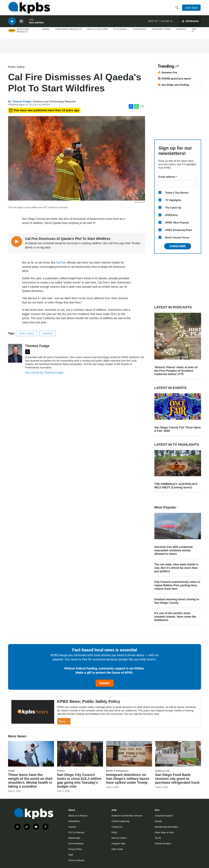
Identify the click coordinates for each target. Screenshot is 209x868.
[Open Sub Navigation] (45, 36)
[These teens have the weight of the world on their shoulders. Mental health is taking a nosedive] (31, 754)
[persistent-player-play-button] (12, 23)
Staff (71, 855)
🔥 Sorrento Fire (167, 72)
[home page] (29, 8)
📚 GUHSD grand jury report (174, 79)
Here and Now (36, 24)
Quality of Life (162, 771)
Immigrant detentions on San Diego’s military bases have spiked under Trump (128, 779)
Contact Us (117, 827)
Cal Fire (61, 263)
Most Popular (166, 507)
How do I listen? (119, 838)
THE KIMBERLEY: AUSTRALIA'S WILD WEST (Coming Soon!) (176, 486)
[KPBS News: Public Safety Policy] (33, 712)
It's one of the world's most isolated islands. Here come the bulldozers (175, 617)
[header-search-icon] (177, 8)
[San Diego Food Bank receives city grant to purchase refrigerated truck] (178, 754)
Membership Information (166, 827)
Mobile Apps (74, 838)
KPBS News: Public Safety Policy (89, 701)
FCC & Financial (76, 832)
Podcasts (140, 31)
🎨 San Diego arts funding (173, 85)
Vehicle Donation (163, 844)
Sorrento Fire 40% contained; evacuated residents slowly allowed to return (174, 550)
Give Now (192, 8)
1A (171, 22)
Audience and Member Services (127, 816)
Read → (64, 721)
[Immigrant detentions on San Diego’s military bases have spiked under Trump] (129, 754)
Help (194, 32)
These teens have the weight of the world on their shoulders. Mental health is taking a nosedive (30, 781)
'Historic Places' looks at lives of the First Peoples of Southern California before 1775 (176, 371)
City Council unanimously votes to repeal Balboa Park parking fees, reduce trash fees (177, 585)
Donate (105, 683)
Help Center (117, 849)
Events (181, 31)
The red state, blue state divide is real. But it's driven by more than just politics (176, 568)
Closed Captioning (120, 821)
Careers (72, 827)
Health (11, 771)
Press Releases (76, 844)
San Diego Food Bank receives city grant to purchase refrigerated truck (177, 779)
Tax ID (158, 838)
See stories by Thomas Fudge (44, 372)
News (46, 31)
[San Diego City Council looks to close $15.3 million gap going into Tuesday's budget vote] (80, 754)
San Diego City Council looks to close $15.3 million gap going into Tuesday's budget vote (79, 781)
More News (18, 736)
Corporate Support (164, 816)
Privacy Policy (75, 849)
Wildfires (48, 333)
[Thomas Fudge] (15, 353)
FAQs (114, 832)
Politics (61, 771)
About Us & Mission (78, 816)
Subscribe (178, 246)
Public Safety (16, 67)
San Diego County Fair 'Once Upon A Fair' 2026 (178, 429)
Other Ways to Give (164, 832)
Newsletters (74, 821)
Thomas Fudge (22, 102)
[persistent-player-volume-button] (21, 23)
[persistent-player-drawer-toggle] (190, 23)
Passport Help (118, 844)
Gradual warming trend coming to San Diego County (177, 601)
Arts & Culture (97, 31)
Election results (23, 32)
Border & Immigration (117, 771)
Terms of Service (77, 860)
